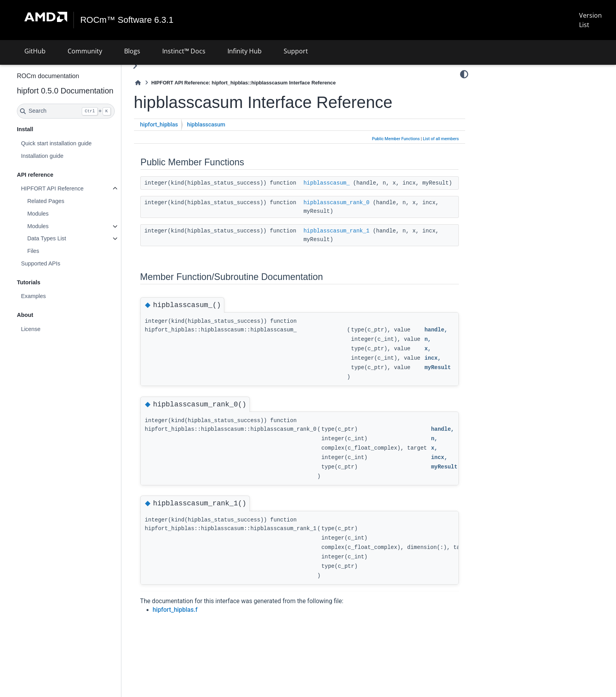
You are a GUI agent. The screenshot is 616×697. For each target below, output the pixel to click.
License (51, 329)
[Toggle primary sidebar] (156, 66)
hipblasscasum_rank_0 (357, 211)
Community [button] (85, 51)
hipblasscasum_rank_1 (357, 240)
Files (54, 251)
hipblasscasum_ (347, 183)
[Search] (87, 111)
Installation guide (63, 156)
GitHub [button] (35, 51)
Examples (54, 296)
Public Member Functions (396, 139)
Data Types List (67, 238)
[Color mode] (464, 74)
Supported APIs (61, 263)
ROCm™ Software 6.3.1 (127, 20)
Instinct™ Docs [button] (184, 51)
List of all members (441, 139)
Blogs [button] (132, 51)
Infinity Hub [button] (245, 51)
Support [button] (296, 51)
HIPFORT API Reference (73, 188)
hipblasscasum (227, 125)
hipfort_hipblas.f (196, 618)
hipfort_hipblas (180, 125)
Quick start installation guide (77, 143)
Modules (59, 214)
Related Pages (66, 201)
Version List (590, 20)
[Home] (159, 83)
